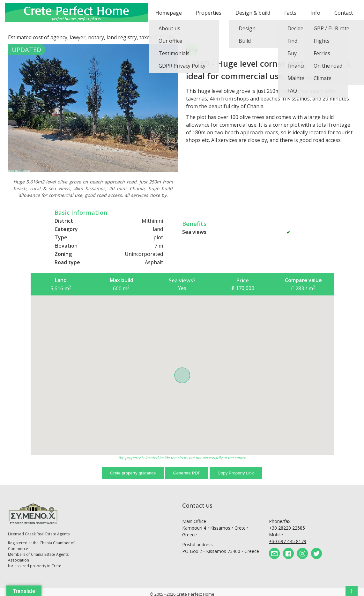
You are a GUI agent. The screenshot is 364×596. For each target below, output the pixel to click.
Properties (209, 13)
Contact (344, 13)
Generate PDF (187, 473)
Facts (290, 13)
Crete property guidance (133, 473)
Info (315, 13)
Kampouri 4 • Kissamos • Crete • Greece (215, 531)
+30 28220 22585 (287, 528)
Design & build (253, 13)
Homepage (169, 13)
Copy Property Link (236, 473)
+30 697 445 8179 (288, 541)
